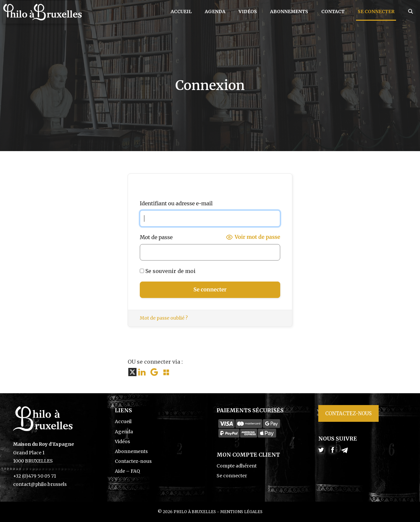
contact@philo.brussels (40, 484)
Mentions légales (241, 512)
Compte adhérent (237, 466)
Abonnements (289, 11)
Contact (333, 11)
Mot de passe (156, 237)
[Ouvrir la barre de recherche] (410, 11)
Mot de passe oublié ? (164, 318)
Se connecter (376, 11)
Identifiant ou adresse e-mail (176, 203)
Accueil (181, 11)
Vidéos (248, 11)
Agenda (215, 11)
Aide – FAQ (127, 471)
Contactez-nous (133, 461)
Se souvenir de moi (168, 271)
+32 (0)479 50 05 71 (35, 476)
